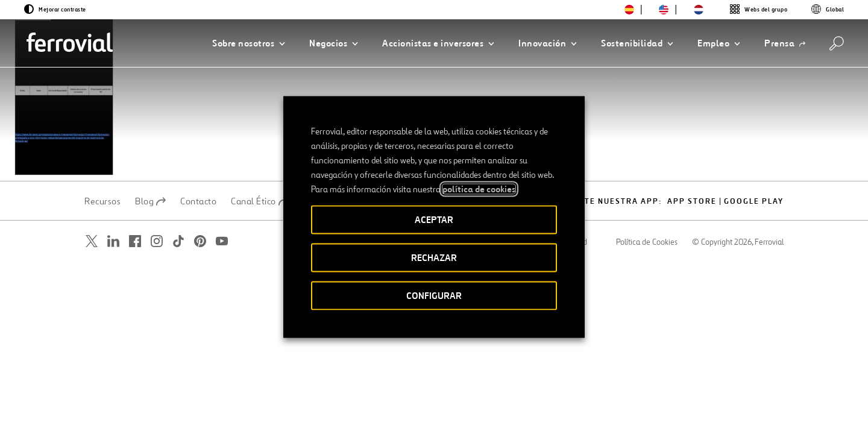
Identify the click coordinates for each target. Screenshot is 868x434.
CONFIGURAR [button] (434, 296)
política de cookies (479, 189)
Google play (754, 202)
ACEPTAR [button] (434, 220)
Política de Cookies (647, 242)
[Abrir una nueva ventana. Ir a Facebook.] (135, 241)
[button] (249, 43)
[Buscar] (837, 43)
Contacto (198, 201)
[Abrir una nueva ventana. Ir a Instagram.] (157, 241)
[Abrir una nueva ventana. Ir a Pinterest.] (200, 241)
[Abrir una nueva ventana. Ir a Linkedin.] (113, 241)
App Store (692, 202)
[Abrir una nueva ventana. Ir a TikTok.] (178, 241)
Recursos (102, 201)
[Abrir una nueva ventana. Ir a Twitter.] (92, 241)
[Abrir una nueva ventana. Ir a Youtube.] (222, 241)
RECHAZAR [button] (434, 258)
